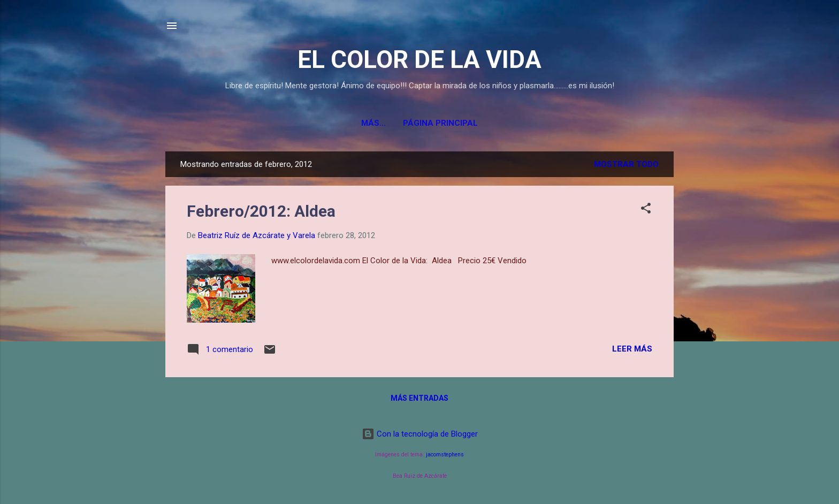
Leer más (632, 349)
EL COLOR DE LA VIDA (419, 59)
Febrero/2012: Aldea (261, 211)
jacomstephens (445, 455)
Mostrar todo (626, 164)
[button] (646, 210)
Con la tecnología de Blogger (420, 434)
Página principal (419, 123)
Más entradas (419, 398)
